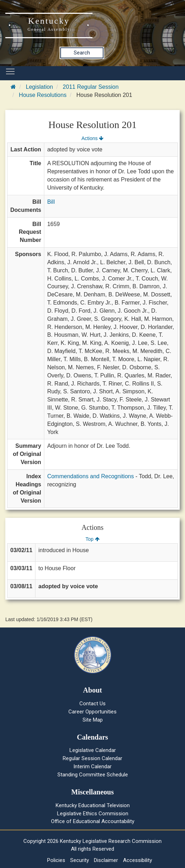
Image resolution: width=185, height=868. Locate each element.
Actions (92, 138)
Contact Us (92, 704)
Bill (51, 202)
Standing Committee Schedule (93, 775)
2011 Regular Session (91, 87)
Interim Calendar (92, 766)
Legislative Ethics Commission (93, 814)
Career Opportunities (92, 712)
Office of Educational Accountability (93, 821)
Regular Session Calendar (92, 758)
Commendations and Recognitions (91, 476)
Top (92, 539)
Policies (56, 860)
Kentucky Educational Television (93, 805)
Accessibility (138, 860)
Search (82, 53)
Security (80, 860)
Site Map (93, 720)
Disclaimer (106, 860)
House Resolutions (43, 95)
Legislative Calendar (93, 750)
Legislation (40, 87)
